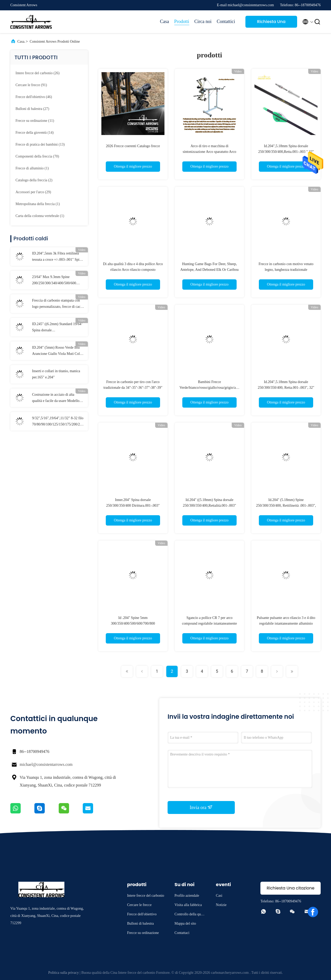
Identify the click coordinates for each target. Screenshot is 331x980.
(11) (35, 121)
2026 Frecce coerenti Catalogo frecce (133, 146)
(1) (32, 168)
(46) (34, 97)
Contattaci (182, 933)
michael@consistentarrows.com (46, 764)
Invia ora (201, 807)
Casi (219, 896)
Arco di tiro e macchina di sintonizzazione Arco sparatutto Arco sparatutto (209, 152)
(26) (37, 73)
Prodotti (182, 21)
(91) (31, 85)
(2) (34, 180)
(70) (37, 156)
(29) (33, 192)
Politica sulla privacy (64, 973)
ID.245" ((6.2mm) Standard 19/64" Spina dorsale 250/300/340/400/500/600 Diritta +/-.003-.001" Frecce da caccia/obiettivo (57, 328)
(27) (32, 109)
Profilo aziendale (187, 896)
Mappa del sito (185, 923)
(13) (40, 144)
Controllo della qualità (190, 915)
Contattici (226, 21)
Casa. (21, 42)
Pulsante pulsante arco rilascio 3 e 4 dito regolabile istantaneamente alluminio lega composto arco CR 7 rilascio (286, 623)
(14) (35, 133)
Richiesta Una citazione (271, 23)
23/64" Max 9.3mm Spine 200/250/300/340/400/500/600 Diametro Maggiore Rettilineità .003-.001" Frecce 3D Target (55, 281)
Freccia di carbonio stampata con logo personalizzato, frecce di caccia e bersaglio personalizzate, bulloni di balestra (58, 304)
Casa (165, 21)
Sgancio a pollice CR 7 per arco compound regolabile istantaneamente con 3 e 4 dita (209, 623)
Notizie (221, 905)
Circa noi (203, 21)
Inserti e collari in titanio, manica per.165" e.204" (56, 374)
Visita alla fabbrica (188, 905)
